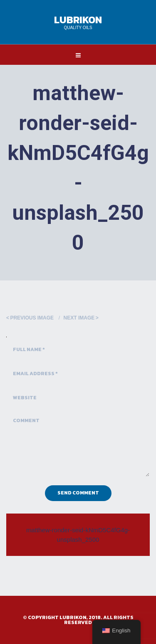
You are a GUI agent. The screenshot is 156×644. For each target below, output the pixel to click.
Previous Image (32, 318)
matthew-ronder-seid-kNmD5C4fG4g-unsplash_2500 (78, 535)
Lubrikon (78, 20)
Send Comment (78, 493)
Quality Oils (78, 28)
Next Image (79, 318)
